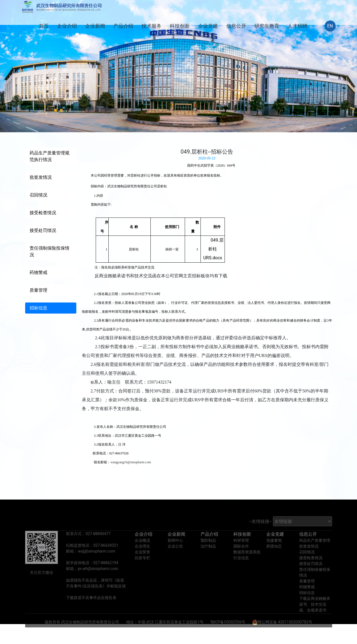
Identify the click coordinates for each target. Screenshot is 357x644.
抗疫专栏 (142, 567)
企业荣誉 (142, 562)
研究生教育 (267, 26)
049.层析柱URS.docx (213, 249)
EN (330, 26)
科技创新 (180, 26)
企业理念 (142, 556)
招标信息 (307, 602)
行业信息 (241, 567)
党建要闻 (274, 550)
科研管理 (241, 550)
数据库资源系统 (247, 562)
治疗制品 (208, 556)
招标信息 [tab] (38, 308)
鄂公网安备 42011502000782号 (282, 632)
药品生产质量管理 (315, 550)
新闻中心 (175, 550)
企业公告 (175, 556)
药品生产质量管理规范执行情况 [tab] (49, 156)
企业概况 (142, 550)
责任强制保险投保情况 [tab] (49, 251)
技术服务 (152, 26)
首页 (44, 26)
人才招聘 (298, 26)
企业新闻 (95, 26)
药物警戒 (307, 596)
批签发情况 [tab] (41, 177)
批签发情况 (309, 556)
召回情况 (307, 562)
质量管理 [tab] (38, 290)
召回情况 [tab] (38, 195)
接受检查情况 (311, 567)
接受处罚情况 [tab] (43, 230)
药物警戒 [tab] (38, 272)
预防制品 (208, 550)
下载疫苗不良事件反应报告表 (91, 607)
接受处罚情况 (311, 573)
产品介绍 (123, 26)
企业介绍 (67, 26)
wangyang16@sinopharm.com (131, 462)
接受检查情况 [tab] (43, 213)
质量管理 (307, 591)
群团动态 (274, 556)
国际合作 (241, 556)
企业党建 (208, 26)
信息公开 (236, 26)
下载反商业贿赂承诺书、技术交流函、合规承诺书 (315, 614)
